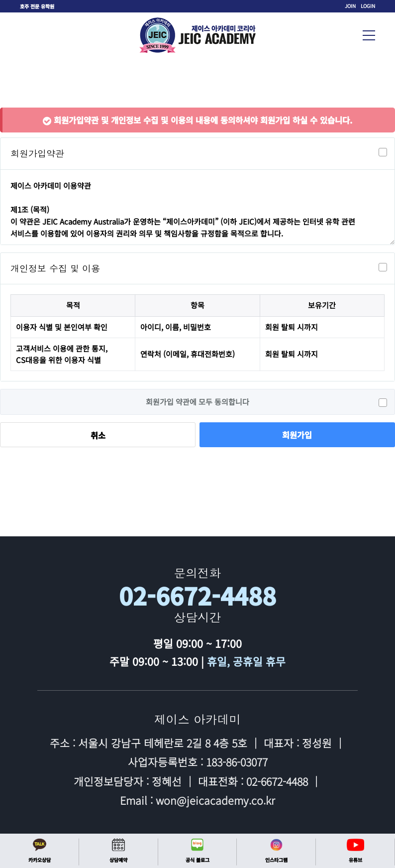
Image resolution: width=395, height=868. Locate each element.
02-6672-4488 (197, 596)
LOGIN (368, 6)
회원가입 (297, 435)
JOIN (350, 6)
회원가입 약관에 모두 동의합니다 (266, 402)
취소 (98, 435)
